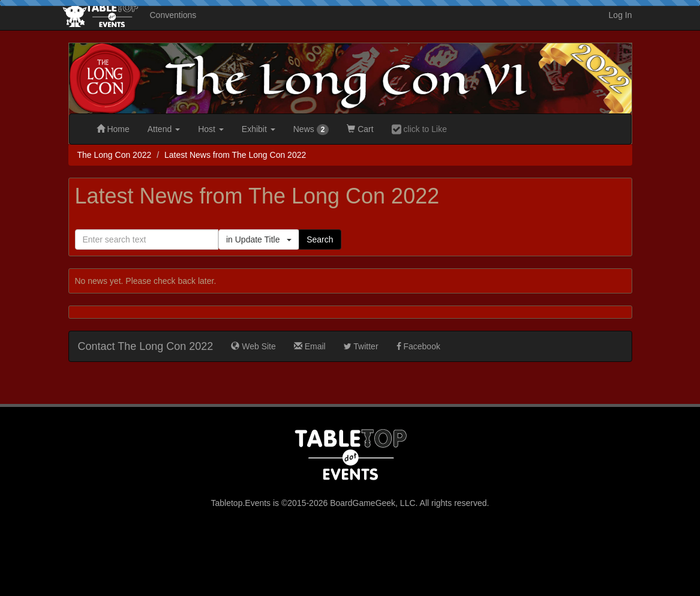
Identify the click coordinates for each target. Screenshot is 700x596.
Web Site (253, 346)
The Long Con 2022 (115, 155)
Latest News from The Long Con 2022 (235, 155)
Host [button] (211, 129)
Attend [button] (164, 129)
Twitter (361, 346)
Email (310, 346)
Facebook (418, 346)
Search (320, 239)
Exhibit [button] (259, 129)
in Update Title (259, 239)
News (311, 130)
